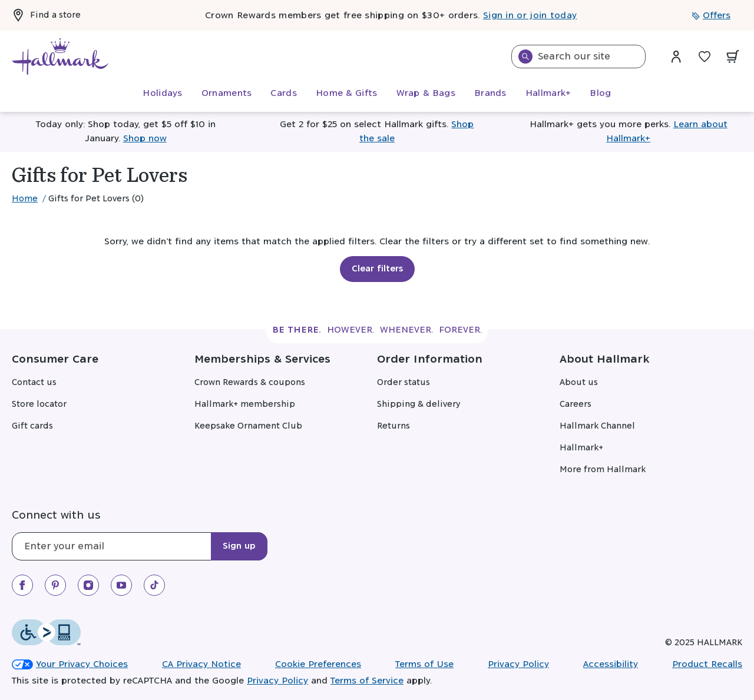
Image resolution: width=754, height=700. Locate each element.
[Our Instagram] (88, 585)
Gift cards (32, 426)
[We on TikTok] (154, 585)
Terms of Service (367, 681)
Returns (393, 426)
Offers (711, 16)
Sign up (239, 546)
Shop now (145, 139)
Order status (404, 383)
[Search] (525, 57)
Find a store (46, 15)
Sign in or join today (530, 16)
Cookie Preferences (318, 664)
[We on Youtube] (121, 585)
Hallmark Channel (597, 426)
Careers (576, 404)
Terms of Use (424, 664)
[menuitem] (162, 94)
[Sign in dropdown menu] (676, 57)
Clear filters (377, 269)
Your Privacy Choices (70, 664)
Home (25, 199)
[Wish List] (705, 57)
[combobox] (578, 57)
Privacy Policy (518, 664)
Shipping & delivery (419, 404)
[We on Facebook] (22, 585)
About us (579, 383)
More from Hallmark (603, 470)
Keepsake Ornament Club (248, 426)
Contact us (34, 383)
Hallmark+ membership (245, 404)
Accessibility (611, 664)
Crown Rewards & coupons (250, 383)
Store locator (39, 404)
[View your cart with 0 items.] (733, 57)
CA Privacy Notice (201, 664)
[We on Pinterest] (55, 585)
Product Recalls (707, 664)
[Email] (140, 546)
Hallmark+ (581, 448)
